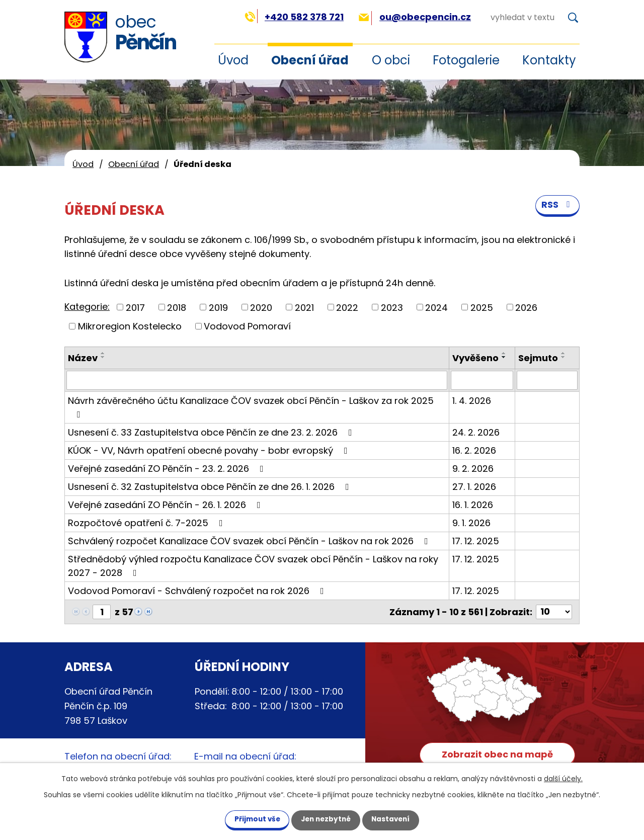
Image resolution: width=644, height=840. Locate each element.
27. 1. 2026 (474, 487)
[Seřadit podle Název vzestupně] (103, 353)
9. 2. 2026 (473, 469)
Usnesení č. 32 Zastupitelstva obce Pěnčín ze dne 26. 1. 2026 (211, 487)
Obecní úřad (310, 60)
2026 (526, 307)
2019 (218, 307)
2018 (177, 307)
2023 (392, 307)
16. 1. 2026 (473, 505)
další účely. (563, 778)
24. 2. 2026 (476, 432)
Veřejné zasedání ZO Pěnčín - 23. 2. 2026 (168, 469)
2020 (261, 307)
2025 (482, 307)
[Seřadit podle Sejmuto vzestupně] (563, 353)
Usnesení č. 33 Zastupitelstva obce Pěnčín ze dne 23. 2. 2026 (212, 432)
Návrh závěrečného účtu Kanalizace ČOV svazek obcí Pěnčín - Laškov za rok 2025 (251, 407)
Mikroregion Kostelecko (130, 326)
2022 (347, 307)
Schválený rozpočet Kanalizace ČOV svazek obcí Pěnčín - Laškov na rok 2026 (250, 541)
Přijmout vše (251, 819)
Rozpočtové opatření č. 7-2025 (147, 523)
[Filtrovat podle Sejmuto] (547, 380)
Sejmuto (538, 358)
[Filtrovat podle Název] (257, 380)
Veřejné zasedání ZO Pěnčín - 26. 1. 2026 (166, 505)
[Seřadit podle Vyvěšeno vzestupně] (504, 353)
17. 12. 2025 (476, 541)
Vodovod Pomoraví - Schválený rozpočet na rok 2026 (198, 591)
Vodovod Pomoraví (247, 326)
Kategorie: (87, 307)
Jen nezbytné (326, 819)
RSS (557, 207)
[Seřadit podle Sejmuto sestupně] (563, 357)
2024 (436, 307)
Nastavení (396, 819)
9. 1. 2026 (471, 523)
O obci (391, 60)
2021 (304, 307)
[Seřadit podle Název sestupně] (103, 357)
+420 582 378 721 (294, 17)
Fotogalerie (466, 60)
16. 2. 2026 (474, 450)
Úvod (83, 164)
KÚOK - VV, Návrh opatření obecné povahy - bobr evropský (210, 450)
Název (83, 358)
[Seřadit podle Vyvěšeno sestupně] (504, 357)
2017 (135, 307)
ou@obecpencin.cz (415, 17)
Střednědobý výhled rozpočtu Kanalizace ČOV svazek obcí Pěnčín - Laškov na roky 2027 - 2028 (253, 566)
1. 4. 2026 (472, 401)
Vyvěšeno (475, 358)
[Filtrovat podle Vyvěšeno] (482, 380)
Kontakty (549, 60)
